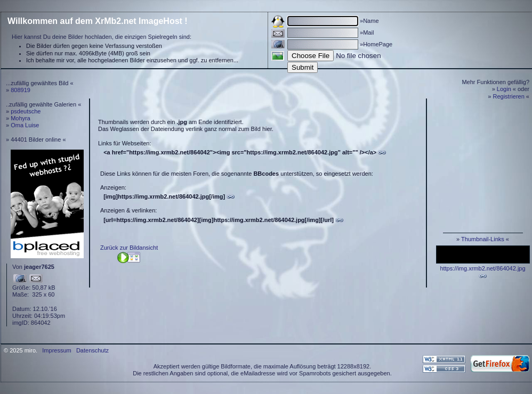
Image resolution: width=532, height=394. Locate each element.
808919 (21, 90)
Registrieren (509, 96)
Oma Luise (25, 125)
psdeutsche (26, 111)
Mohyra (21, 118)
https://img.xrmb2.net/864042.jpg (482, 268)
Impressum (57, 350)
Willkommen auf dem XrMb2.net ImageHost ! (98, 21)
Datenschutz (92, 350)
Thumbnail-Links (483, 239)
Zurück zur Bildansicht (129, 248)
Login (504, 89)
